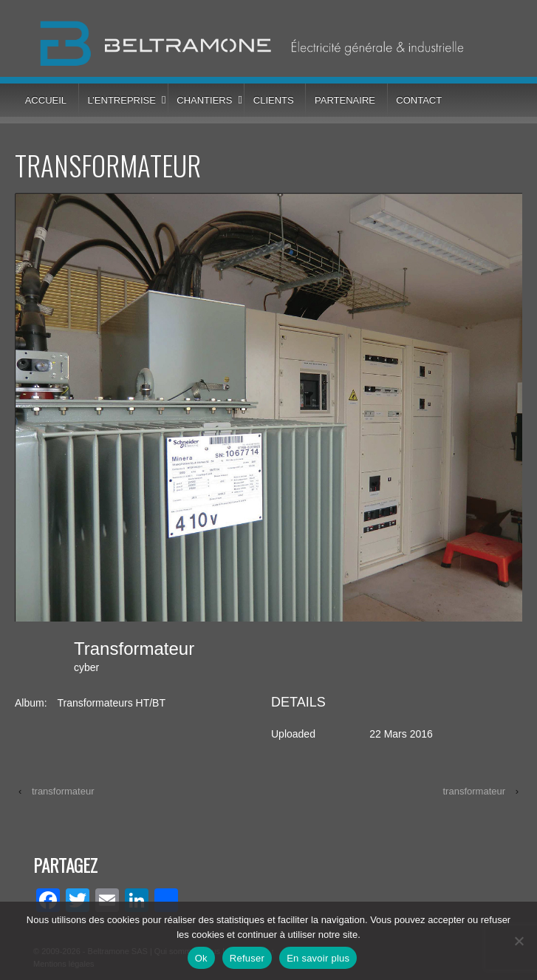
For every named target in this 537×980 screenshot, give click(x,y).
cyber (86, 667)
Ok (201, 958)
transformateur (63, 791)
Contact (419, 100)
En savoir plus (318, 958)
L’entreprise (121, 100)
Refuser (247, 958)
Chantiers (204, 100)
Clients (274, 100)
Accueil (46, 100)
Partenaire (345, 100)
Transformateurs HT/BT (111, 703)
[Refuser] (519, 941)
